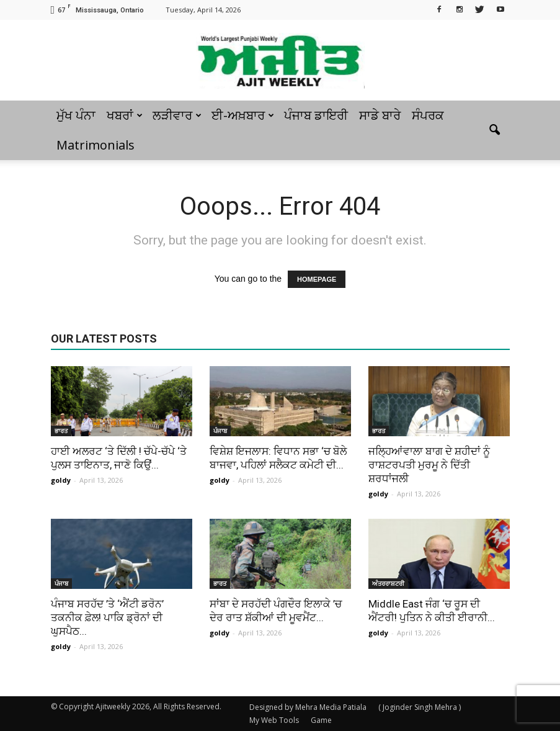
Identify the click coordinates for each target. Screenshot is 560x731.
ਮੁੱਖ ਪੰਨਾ (76, 115)
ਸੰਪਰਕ (428, 115)
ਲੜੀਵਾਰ (177, 115)
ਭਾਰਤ (61, 431)
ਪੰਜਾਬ (220, 431)
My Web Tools (274, 720)
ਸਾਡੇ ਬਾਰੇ (380, 115)
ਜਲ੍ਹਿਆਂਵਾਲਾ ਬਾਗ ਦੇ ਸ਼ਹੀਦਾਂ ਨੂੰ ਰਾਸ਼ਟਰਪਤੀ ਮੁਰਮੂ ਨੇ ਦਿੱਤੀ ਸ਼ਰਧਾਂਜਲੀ (429, 465)
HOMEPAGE (317, 279)
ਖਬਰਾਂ (125, 115)
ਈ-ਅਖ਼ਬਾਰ (243, 115)
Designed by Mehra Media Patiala (308, 707)
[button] (495, 130)
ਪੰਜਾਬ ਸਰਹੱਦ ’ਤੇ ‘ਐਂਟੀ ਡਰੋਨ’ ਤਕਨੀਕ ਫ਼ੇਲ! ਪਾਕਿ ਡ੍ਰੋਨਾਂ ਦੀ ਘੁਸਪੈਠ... (107, 617)
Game (321, 720)
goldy (61, 480)
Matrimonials (96, 145)
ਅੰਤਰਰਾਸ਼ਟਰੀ (388, 583)
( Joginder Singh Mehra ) (420, 707)
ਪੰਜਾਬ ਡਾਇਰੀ (316, 115)
